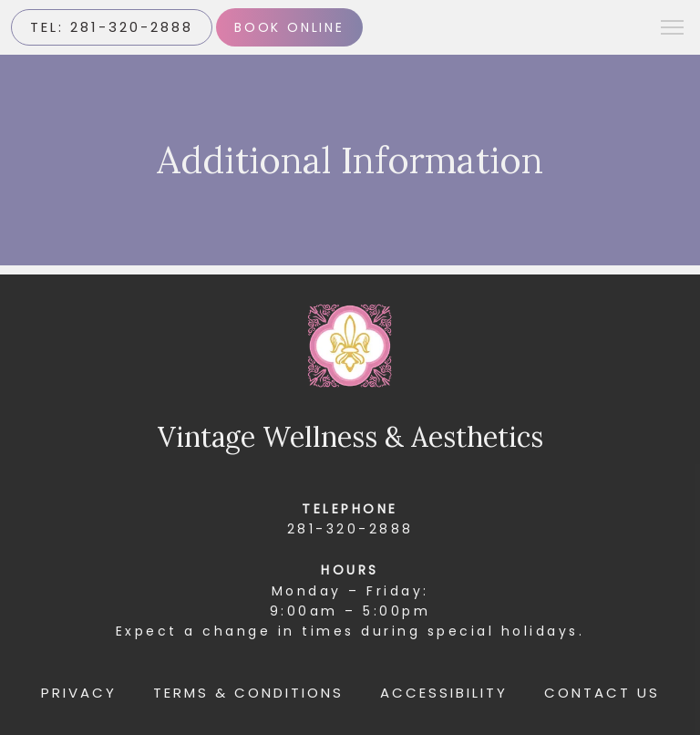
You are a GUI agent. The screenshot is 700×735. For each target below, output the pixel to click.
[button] (673, 29)
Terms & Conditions (248, 693)
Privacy (79, 693)
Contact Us (602, 693)
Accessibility (444, 693)
